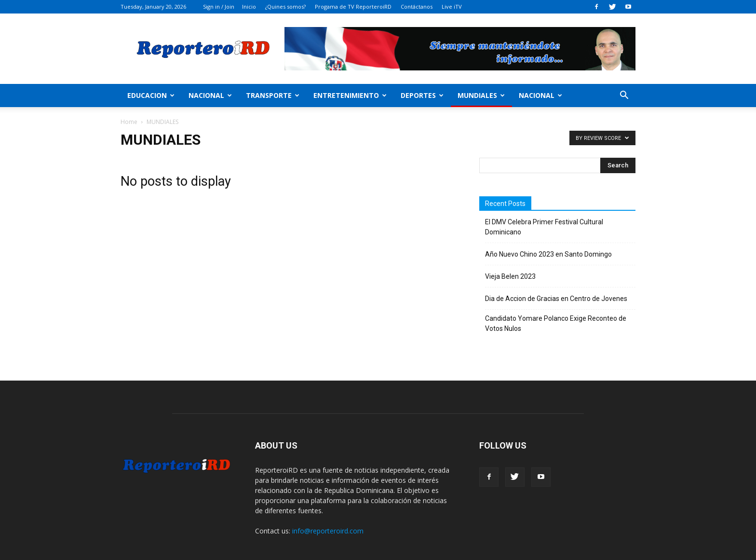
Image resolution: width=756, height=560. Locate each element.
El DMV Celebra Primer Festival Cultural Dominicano (544, 227)
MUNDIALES (481, 95)
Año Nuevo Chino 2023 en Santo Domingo (548, 254)
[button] (624, 96)
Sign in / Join (219, 7)
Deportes (422, 95)
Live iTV (452, 7)
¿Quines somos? (285, 7)
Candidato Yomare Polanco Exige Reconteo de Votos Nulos (556, 323)
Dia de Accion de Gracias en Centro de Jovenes (556, 299)
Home (129, 122)
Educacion (151, 95)
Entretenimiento (350, 95)
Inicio (249, 7)
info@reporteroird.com (328, 531)
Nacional (210, 95)
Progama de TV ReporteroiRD (353, 7)
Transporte (273, 95)
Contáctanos (417, 7)
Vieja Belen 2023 (510, 276)
